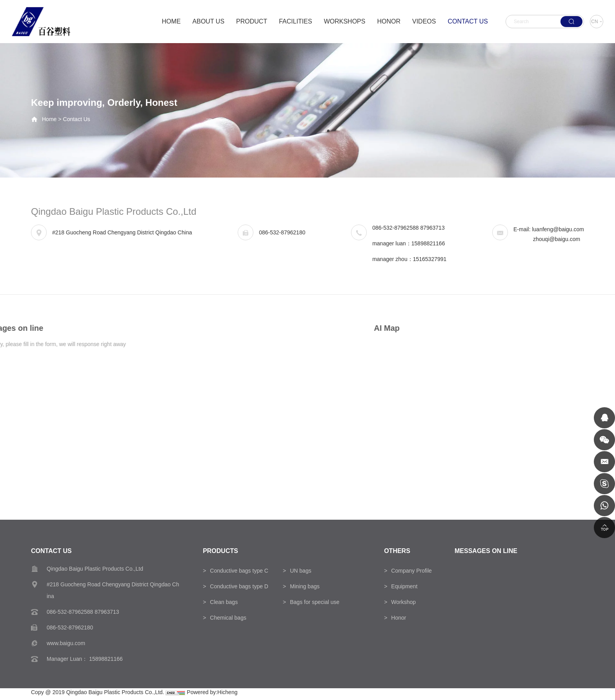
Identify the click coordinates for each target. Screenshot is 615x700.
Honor (398, 618)
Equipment (404, 586)
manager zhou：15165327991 (409, 259)
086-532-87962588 (395, 228)
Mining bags (305, 586)
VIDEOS (424, 21)
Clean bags (224, 602)
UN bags (300, 571)
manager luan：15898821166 (408, 244)
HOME (171, 21)
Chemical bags (228, 618)
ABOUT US (209, 21)
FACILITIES (295, 21)
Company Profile (411, 571)
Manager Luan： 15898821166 (85, 659)
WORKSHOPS (345, 21)
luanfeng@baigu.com (558, 230)
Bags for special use (315, 602)
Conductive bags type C (239, 571)
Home (49, 119)
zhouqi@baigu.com (557, 239)
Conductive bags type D (239, 586)
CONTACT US (468, 21)
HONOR (389, 21)
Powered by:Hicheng (212, 692)
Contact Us (77, 119)
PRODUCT (252, 21)
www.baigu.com (66, 643)
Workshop (403, 602)
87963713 (432, 228)
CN (594, 22)
